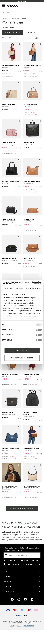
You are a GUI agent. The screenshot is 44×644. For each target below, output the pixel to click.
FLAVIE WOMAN (29, 259)
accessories (15, 18)
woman (4, 18)
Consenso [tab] (7, 288)
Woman (27, 561)
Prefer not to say (12, 561)
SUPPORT (7, 577)
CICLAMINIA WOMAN (31, 104)
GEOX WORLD (8, 587)
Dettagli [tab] (19, 288)
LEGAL (19, 626)
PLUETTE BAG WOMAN (31, 374)
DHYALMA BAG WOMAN (11, 181)
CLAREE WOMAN (29, 220)
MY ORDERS (8, 582)
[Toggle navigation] (4, 6)
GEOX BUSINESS (9, 592)
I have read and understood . (24, 564)
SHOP (6, 572)
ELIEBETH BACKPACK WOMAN (31, 414)
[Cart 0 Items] (40, 7)
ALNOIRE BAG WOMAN (10, 374)
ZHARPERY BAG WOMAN (11, 66)
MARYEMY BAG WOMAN (32, 487)
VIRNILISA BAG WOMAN (32, 181)
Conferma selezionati (22, 358)
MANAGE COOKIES (29, 626)
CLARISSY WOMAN (9, 104)
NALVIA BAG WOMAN (10, 487)
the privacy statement (33, 564)
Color (31, 33)
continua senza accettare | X (28, 282)
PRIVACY (12, 626)
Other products (22, 508)
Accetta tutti (22, 350)
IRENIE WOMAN (29, 143)
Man (37, 561)
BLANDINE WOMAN (9, 259)
